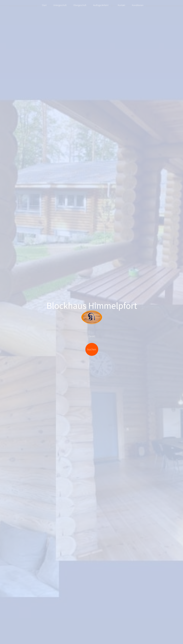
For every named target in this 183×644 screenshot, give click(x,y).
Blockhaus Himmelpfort (92, 305)
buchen (92, 349)
